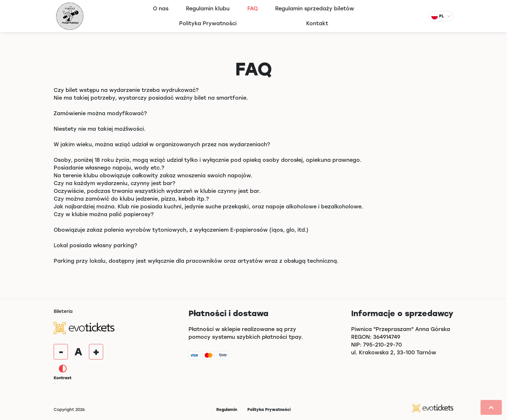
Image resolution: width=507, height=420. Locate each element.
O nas (161, 9)
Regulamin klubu (208, 9)
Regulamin (227, 410)
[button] (491, 407)
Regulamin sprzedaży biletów (315, 9)
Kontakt (317, 23)
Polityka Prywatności (208, 23)
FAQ (253, 9)
